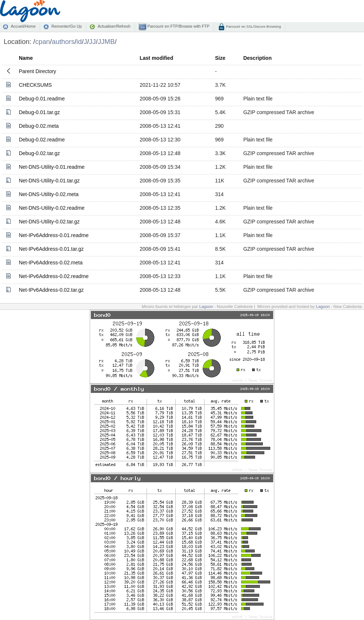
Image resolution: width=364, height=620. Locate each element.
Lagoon (206, 306)
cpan (42, 42)
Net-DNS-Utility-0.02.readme (52, 208)
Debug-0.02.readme (42, 140)
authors (63, 42)
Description (257, 58)
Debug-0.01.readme (42, 99)
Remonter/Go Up (66, 26)
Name (26, 58)
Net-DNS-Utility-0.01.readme (52, 167)
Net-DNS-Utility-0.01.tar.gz (49, 181)
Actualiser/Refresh (114, 26)
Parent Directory (37, 71)
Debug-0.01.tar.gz (39, 112)
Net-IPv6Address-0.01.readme (54, 235)
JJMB (106, 42)
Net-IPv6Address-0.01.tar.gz (51, 249)
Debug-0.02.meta (39, 126)
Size (220, 58)
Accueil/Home (23, 26)
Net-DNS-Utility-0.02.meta (49, 194)
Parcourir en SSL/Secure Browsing (253, 26)
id (79, 42)
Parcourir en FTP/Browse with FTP (178, 26)
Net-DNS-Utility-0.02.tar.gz (49, 222)
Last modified (156, 58)
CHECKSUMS (35, 85)
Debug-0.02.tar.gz (39, 153)
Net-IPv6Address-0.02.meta (51, 263)
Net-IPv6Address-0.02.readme (54, 276)
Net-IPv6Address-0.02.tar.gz (51, 290)
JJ (92, 42)
